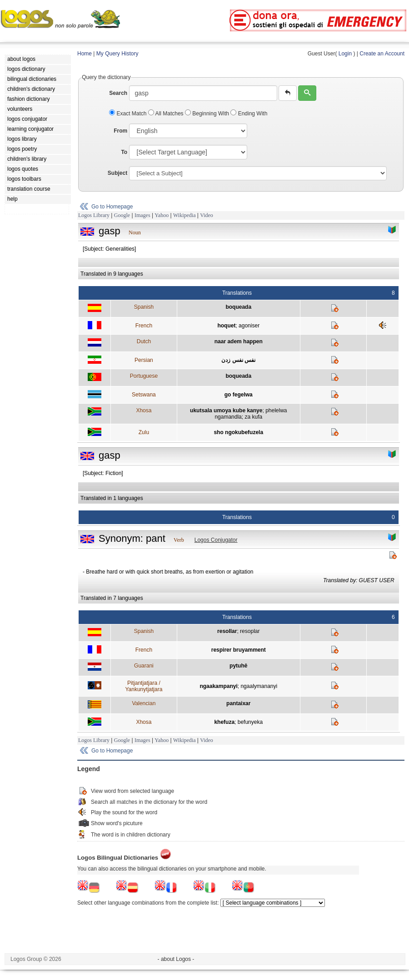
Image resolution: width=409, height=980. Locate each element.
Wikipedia (185, 215)
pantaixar (238, 703)
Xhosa (144, 411)
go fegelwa (239, 395)
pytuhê (238, 666)
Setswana (144, 395)
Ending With (249, 114)
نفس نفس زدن (238, 360)
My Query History (117, 54)
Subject (117, 173)
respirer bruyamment (239, 650)
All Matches (167, 114)
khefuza (224, 722)
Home (85, 54)
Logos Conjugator (216, 540)
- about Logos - (176, 959)
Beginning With (208, 114)
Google (122, 215)
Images (142, 215)
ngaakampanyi (218, 686)
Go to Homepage (112, 207)
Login (345, 54)
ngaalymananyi (259, 686)
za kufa (253, 417)
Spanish (144, 307)
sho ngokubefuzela (238, 432)
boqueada (238, 307)
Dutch (144, 342)
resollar (227, 631)
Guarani (144, 666)
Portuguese (144, 376)
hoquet (226, 326)
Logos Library (94, 215)
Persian (144, 360)
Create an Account (382, 54)
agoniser (249, 326)
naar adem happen (239, 342)
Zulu (144, 432)
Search (118, 93)
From (120, 131)
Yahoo (162, 215)
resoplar (250, 631)
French (144, 326)
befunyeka (250, 722)
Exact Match (129, 114)
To (124, 152)
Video (207, 215)
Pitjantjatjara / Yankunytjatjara (144, 686)
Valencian (144, 703)
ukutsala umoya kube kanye (226, 411)
